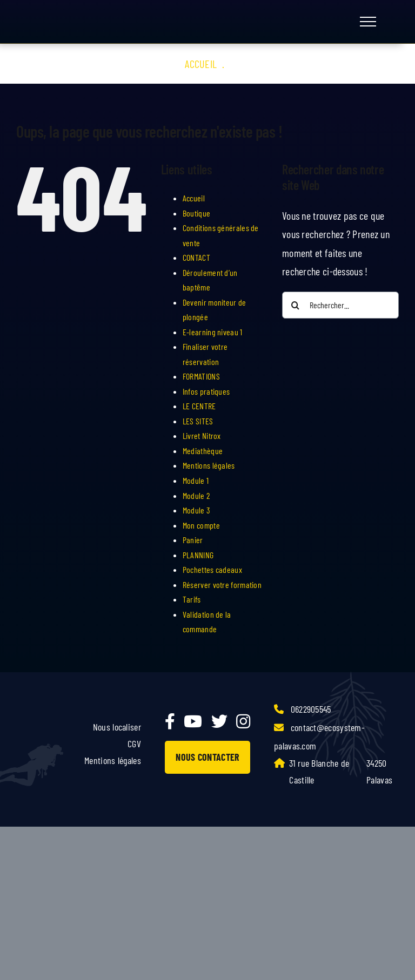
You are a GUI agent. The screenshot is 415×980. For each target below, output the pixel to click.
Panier (193, 540)
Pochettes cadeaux (212, 569)
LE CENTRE (199, 406)
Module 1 (196, 480)
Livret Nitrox (202, 435)
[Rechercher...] (340, 305)
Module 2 (196, 495)
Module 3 (196, 510)
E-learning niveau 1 (213, 332)
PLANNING (198, 555)
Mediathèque (203, 451)
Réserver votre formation (222, 584)
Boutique (196, 213)
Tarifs (192, 599)
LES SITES (198, 421)
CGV (134, 744)
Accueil (201, 64)
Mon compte (201, 525)
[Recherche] (296, 305)
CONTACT (196, 257)
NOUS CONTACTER (207, 757)
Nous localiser (117, 727)
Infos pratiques (206, 391)
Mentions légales (209, 465)
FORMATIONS (201, 376)
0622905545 (303, 709)
